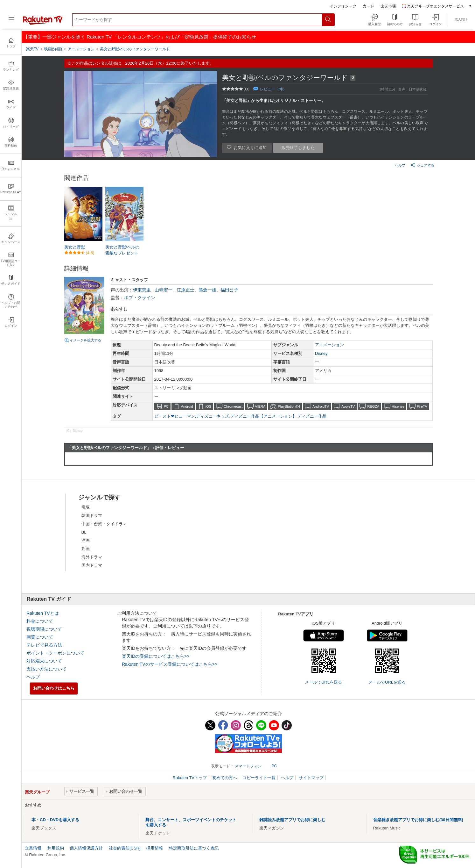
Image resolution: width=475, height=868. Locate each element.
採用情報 (155, 848)
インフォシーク (343, 6)
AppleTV (348, 406)
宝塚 (86, 507)
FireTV (422, 406)
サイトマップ (311, 778)
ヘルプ (400, 165)
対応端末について (44, 661)
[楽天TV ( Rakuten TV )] (43, 23)
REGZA (373, 406)
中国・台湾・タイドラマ (104, 524)
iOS (208, 406)
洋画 (86, 540)
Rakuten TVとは (43, 613)
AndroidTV (321, 406)
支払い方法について (46, 669)
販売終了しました (298, 148)
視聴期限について (44, 629)
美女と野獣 (75, 247)
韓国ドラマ (92, 516)
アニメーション (329, 345)
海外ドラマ (92, 557)
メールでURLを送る (323, 682)
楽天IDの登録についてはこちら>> (156, 656)
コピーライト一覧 (259, 778)
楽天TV (32, 49)
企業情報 (33, 848)
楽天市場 (388, 6)
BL (84, 532)
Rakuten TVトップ (190, 778)
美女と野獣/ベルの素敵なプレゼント (122, 250)
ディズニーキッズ (213, 416)
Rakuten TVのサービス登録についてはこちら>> (170, 664)
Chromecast (233, 406)
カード (368, 6)
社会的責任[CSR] (125, 848)
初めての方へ (225, 778)
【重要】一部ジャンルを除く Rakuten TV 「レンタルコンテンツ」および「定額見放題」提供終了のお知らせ (140, 37)
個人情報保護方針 (86, 848)
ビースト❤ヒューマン (175, 416)
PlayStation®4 (289, 406)
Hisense (398, 406)
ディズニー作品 (312, 416)
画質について (40, 637)
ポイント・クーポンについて (55, 653)
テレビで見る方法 (44, 645)
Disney (321, 353)
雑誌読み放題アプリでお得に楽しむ (292, 820)
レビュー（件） (273, 89)
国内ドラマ (92, 565)
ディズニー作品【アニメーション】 (263, 416)
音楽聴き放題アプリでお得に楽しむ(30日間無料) (418, 820)
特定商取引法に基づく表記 (194, 848)
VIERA (260, 406)
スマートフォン (248, 766)
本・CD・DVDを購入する (55, 820)
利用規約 (56, 848)
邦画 (86, 549)
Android (187, 406)
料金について (40, 621)
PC (166, 406)
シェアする (422, 165)
